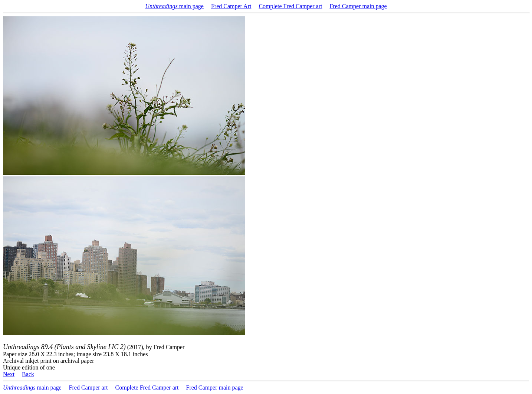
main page (174, 6)
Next (9, 374)
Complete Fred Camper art (290, 6)
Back (28, 374)
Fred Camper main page (358, 6)
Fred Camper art (88, 388)
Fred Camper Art (231, 6)
